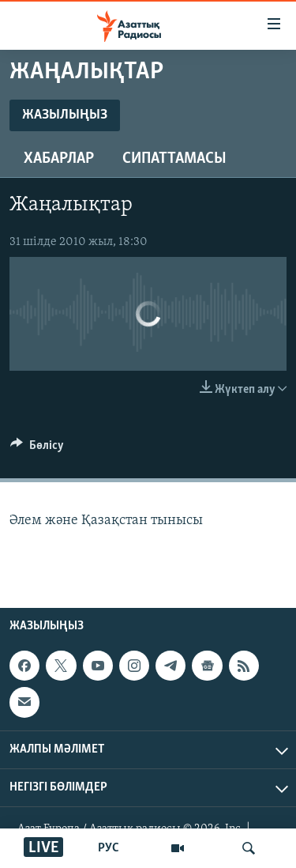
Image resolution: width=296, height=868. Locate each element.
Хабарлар (59, 159)
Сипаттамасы (174, 159)
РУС (109, 848)
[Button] (37, 449)
